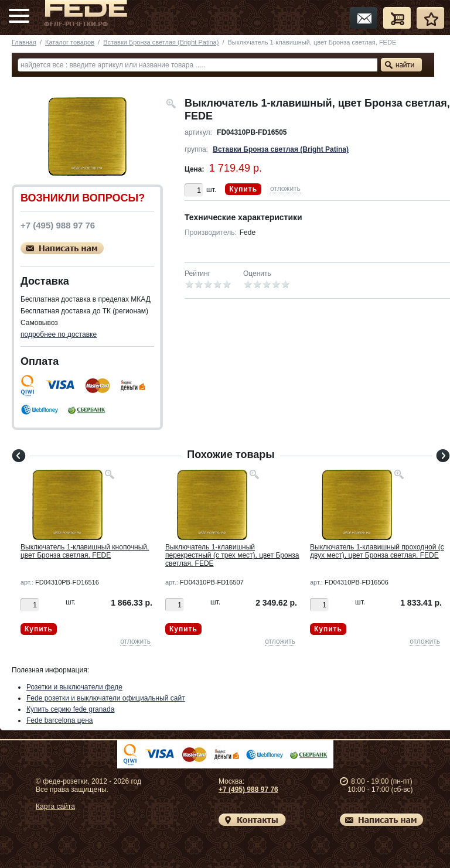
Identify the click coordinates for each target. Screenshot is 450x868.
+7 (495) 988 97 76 (248, 790)
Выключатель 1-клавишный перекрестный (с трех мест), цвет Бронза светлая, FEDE (232, 555)
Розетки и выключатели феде (74, 687)
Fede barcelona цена (59, 720)
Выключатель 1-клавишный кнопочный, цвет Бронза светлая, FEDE (85, 551)
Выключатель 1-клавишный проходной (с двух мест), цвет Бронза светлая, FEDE (377, 551)
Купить (243, 189)
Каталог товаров (70, 42)
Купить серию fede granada (70, 709)
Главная (24, 42)
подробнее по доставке (59, 334)
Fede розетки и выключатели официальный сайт (106, 698)
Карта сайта (55, 807)
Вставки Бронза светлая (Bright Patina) (161, 42)
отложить (285, 189)
